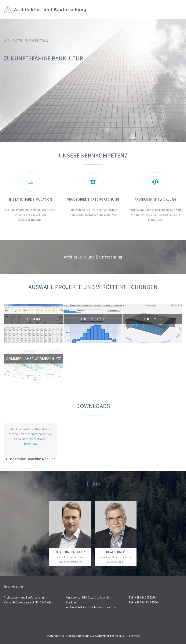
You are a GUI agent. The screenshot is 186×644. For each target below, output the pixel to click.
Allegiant (103, 636)
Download (31, 443)
